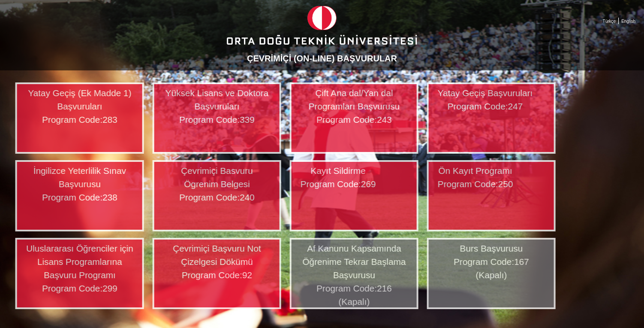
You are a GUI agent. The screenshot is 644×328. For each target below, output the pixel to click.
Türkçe (609, 21)
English (628, 21)
